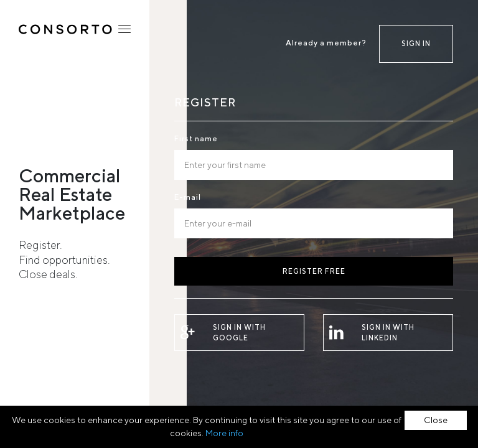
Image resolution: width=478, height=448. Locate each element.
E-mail (188, 197)
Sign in (416, 43)
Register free (314, 271)
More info (224, 433)
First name (196, 138)
